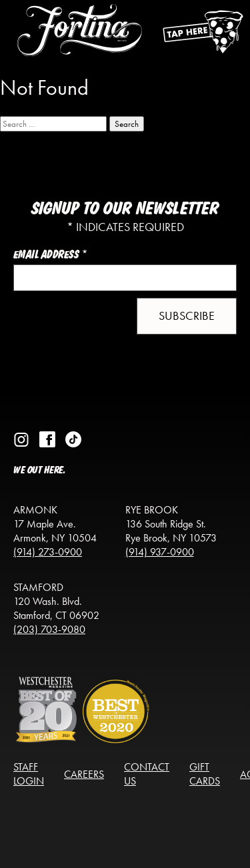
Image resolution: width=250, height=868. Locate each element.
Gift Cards (205, 774)
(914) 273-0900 (48, 552)
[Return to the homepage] (80, 44)
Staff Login (29, 774)
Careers (84, 774)
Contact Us (147, 774)
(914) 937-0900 (160, 552)
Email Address (50, 255)
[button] (187, 316)
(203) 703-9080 (49, 629)
